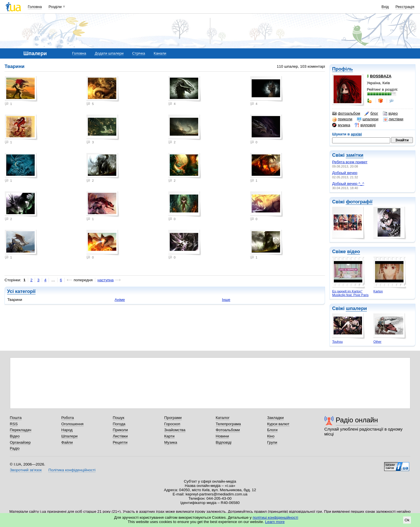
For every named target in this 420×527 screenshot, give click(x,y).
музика (341, 125)
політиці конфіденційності (276, 517)
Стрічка (139, 53)
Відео (15, 436)
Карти (169, 436)
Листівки (120, 436)
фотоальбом (346, 113)
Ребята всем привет (350, 162)
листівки (393, 119)
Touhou (337, 342)
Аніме (120, 300)
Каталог (223, 418)
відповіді (365, 125)
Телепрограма (228, 424)
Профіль (343, 69)
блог (371, 113)
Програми (173, 418)
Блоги (273, 430)
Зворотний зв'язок (26, 470)
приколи (342, 119)
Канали (160, 53)
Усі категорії (21, 291)
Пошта (16, 418)
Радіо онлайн (357, 420)
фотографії (359, 202)
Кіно (271, 436)
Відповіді (224, 442)
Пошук (119, 418)
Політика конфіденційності (72, 470)
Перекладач (21, 430)
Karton (378, 291)
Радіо (15, 448)
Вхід (385, 7)
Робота (68, 418)
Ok (407, 520)
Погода (119, 424)
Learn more (275, 522)
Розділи (55, 7)
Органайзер (20, 442)
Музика (171, 442)
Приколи (120, 430)
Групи (272, 442)
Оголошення (73, 424)
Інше (226, 300)
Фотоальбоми (228, 430)
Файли (67, 442)
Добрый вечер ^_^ (348, 184)
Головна (35, 7)
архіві (356, 134)
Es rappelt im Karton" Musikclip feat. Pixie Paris (350, 293)
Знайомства (175, 430)
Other (377, 342)
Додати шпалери (109, 53)
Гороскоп (172, 424)
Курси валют (278, 424)
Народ (67, 430)
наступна (106, 280)
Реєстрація (405, 7)
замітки (355, 155)
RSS (14, 424)
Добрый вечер (345, 173)
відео (390, 113)
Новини (223, 436)
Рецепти (120, 442)
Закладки (276, 418)
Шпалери (70, 436)
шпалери (368, 119)
